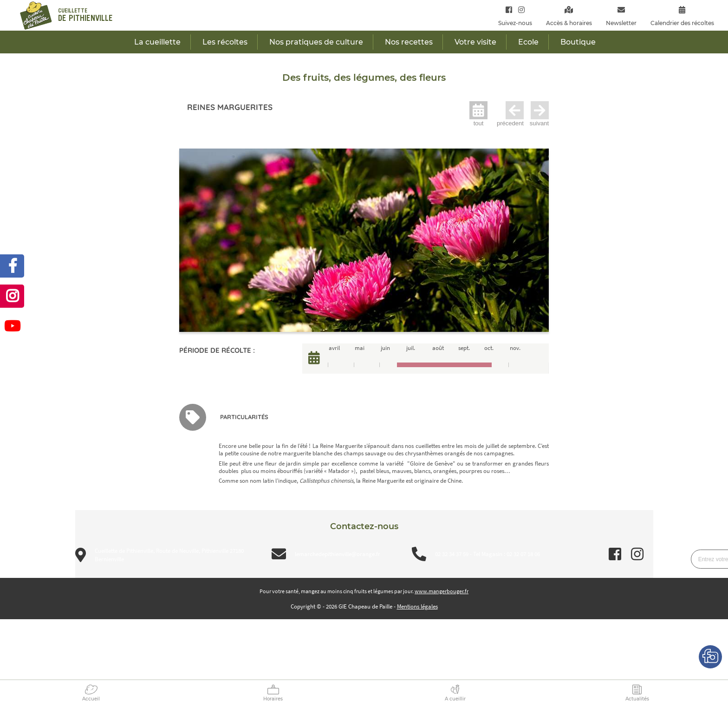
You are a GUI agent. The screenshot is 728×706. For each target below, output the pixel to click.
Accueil (91, 699)
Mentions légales (417, 606)
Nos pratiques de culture (316, 42)
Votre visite (475, 42)
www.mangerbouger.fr (442, 591)
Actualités (637, 699)
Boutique (578, 42)
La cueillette (157, 42)
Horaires (273, 699)
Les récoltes (225, 42)
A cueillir (455, 699)
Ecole (528, 42)
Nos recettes (409, 42)
